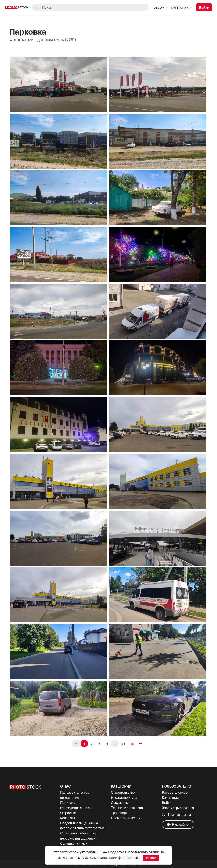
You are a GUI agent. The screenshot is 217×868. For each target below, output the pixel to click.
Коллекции (170, 797)
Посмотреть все (123, 818)
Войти (167, 803)
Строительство (123, 792)
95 (132, 743)
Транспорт (119, 813)
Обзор (159, 8)
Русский (176, 824)
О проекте (68, 813)
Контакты (67, 818)
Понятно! (151, 858)
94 (123, 743)
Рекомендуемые (175, 792)
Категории (180, 8)
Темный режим (176, 814)
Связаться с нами (74, 843)
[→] (141, 743)
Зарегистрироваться (178, 808)
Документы (120, 803)
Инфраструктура (124, 797)
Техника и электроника (129, 808)
